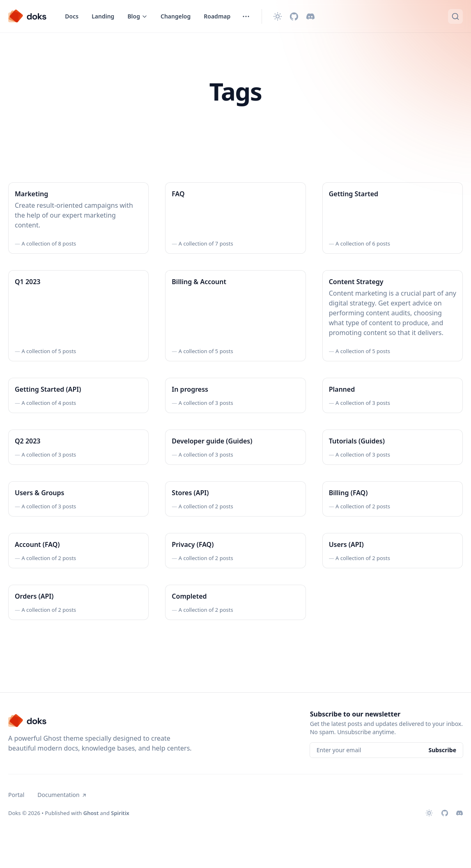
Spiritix (120, 813)
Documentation (62, 795)
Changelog (176, 16)
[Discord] (310, 16)
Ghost (91, 813)
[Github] (294, 16)
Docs (72, 16)
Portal (16, 795)
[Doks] (28, 16)
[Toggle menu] (137, 16)
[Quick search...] (455, 16)
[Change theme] (278, 16)
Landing (103, 16)
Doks (15, 813)
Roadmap (217, 16)
